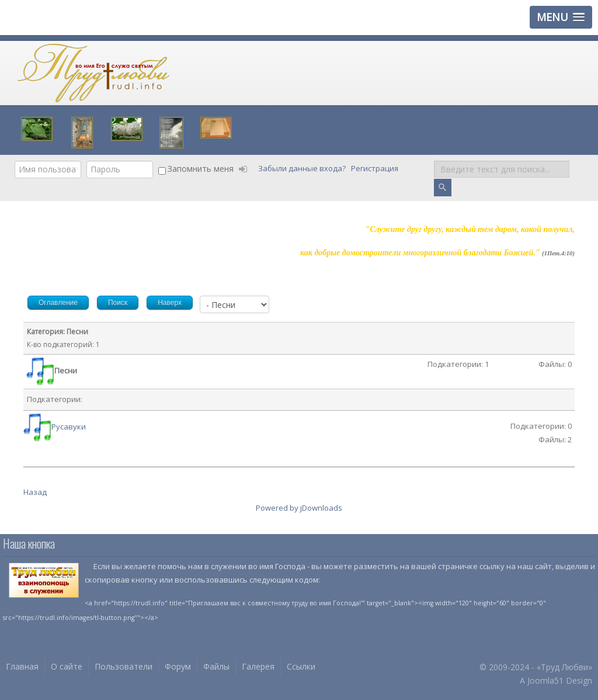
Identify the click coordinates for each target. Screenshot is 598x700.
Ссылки (301, 666)
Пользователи (124, 666)
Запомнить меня (201, 169)
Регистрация (376, 169)
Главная (22, 666)
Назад (35, 492)
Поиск (434, 161)
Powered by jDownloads (299, 508)
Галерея (258, 666)
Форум (178, 666)
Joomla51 (545, 680)
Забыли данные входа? (303, 169)
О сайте (67, 666)
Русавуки (69, 427)
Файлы (216, 666)
